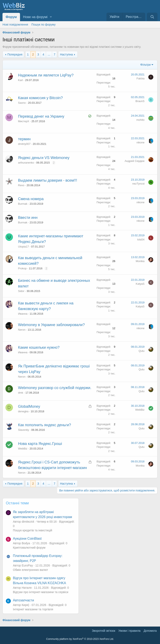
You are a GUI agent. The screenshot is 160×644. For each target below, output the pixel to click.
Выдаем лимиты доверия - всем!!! (48, 180)
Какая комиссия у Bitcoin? (41, 98)
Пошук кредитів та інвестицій (32, 530)
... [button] (49, 54)
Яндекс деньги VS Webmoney (44, 158)
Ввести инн (28, 218)
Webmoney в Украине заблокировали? (51, 325)
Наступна (66, 54)
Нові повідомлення (15, 25)
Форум (11, 17)
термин (24, 139)
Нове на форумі (35, 17)
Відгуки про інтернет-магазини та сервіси (41, 592)
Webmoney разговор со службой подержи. (55, 388)
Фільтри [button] (145, 65)
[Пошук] (152, 17)
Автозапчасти (23, 600)
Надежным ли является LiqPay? (46, 75)
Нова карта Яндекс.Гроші (40, 444)
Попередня (15, 54)
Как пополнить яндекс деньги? (45, 425)
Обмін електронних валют (31, 570)
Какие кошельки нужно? (39, 347)
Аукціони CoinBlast (27, 539)
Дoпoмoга (150, 631)
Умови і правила (129, 631)
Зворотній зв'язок (104, 631)
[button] (51, 17)
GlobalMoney (29, 406)
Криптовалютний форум (29, 548)
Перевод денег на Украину (41, 116)
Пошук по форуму (44, 25)
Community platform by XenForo (80, 639)
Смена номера (31, 199)
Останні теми (17, 503)
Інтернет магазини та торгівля (33, 609)
